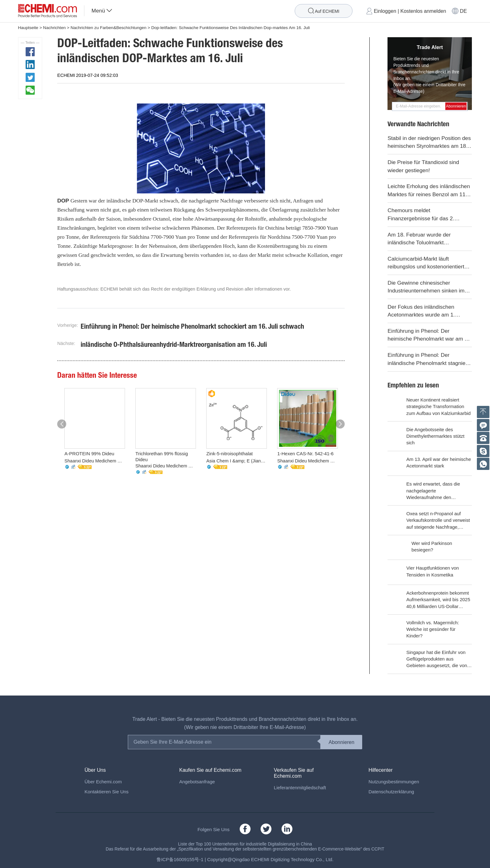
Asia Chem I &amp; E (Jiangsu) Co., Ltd (237, 461)
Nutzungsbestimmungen (394, 782)
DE (463, 11)
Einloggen (385, 11)
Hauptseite (28, 28)
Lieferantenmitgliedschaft (300, 788)
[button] (62, 424)
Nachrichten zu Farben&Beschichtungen (109, 28)
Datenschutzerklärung (391, 792)
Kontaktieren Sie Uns (106, 792)
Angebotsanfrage (197, 782)
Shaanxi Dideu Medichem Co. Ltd (95, 461)
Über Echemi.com (103, 782)
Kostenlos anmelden (423, 11)
